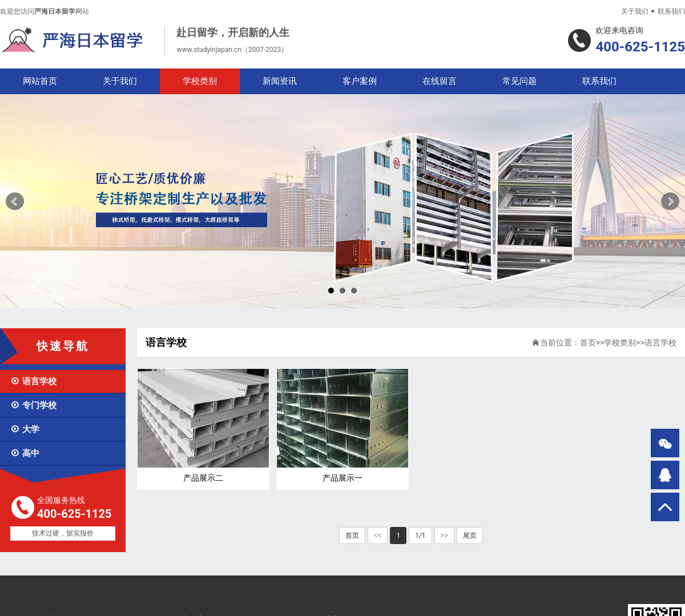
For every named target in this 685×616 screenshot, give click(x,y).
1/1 (420, 536)
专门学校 (33, 405)
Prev (15, 202)
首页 (588, 343)
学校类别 (200, 81)
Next (670, 202)
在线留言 (440, 81)
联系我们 (671, 11)
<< (378, 536)
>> (445, 536)
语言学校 (33, 381)
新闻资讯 (280, 81)
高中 (25, 453)
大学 (25, 429)
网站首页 (40, 81)
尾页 (470, 536)
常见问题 (519, 81)
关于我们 (635, 11)
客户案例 (360, 81)
